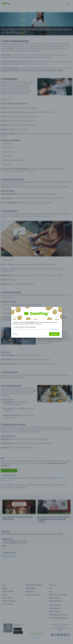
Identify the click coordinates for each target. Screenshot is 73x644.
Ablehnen (15, 334)
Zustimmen (54, 334)
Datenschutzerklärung (55, 329)
